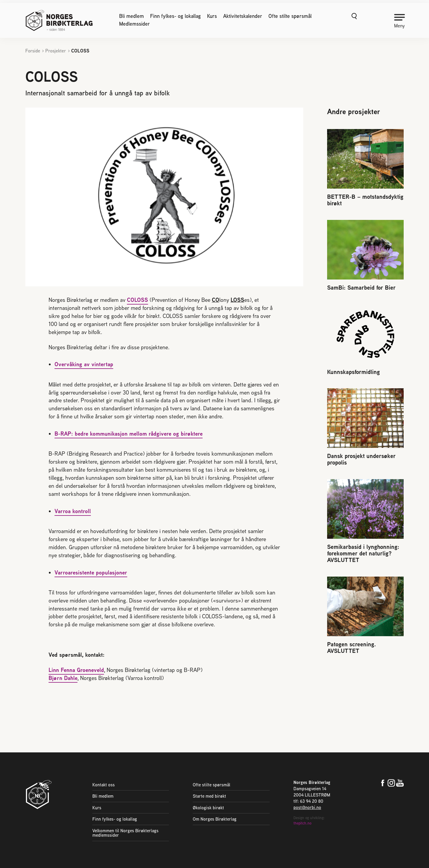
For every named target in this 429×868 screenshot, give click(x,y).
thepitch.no (302, 824)
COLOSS (137, 300)
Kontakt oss (104, 785)
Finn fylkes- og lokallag (175, 16)
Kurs (212, 16)
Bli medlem (132, 16)
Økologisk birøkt (208, 808)
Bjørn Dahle (63, 678)
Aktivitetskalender (243, 16)
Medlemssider (135, 24)
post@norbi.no (307, 808)
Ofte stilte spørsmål (290, 16)
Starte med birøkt (209, 796)
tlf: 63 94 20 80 (308, 801)
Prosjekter (56, 51)
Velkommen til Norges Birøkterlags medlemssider (125, 833)
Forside (33, 51)
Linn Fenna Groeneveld (76, 670)
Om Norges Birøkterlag (215, 819)
